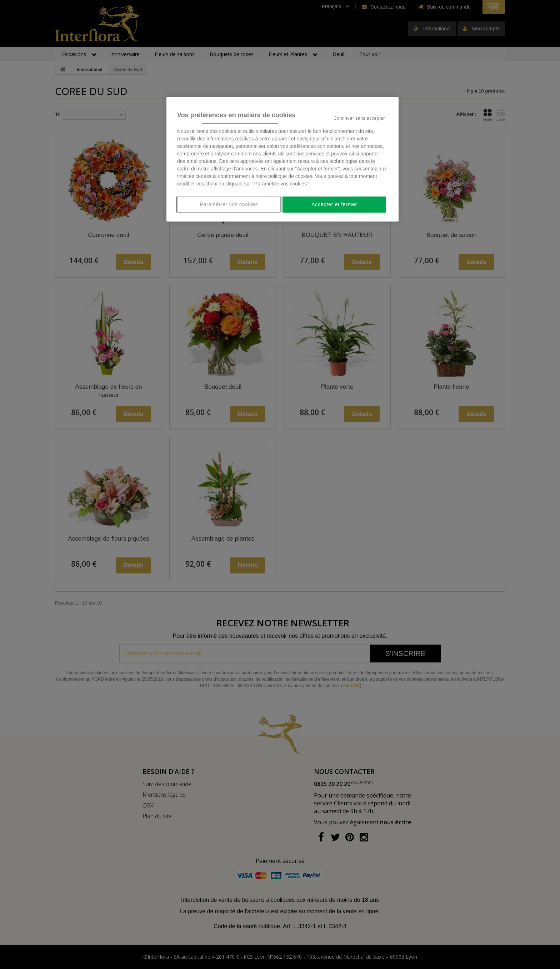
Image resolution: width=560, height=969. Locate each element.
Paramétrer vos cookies (229, 204)
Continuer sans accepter (359, 118)
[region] (282, 159)
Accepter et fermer (334, 204)
